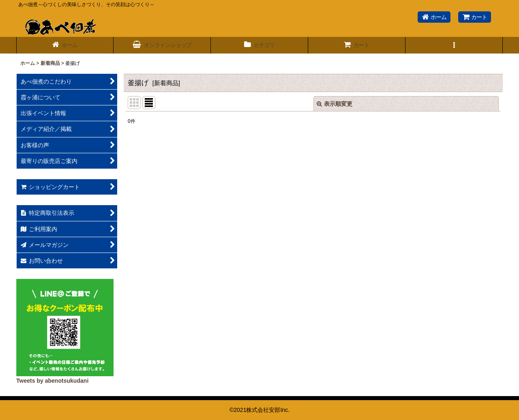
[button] (454, 45)
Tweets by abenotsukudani (52, 381)
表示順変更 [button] (335, 104)
